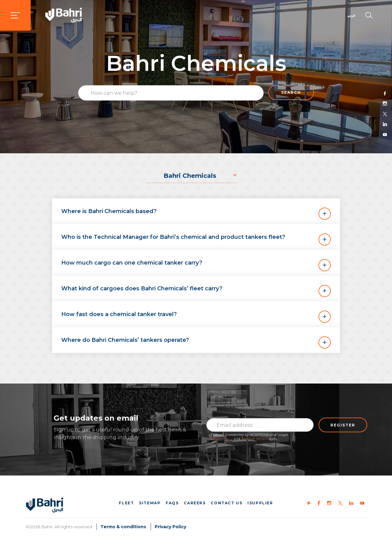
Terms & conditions (123, 527)
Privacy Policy (222, 439)
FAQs (172, 503)
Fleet (126, 503)
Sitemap (150, 503)
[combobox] (192, 176)
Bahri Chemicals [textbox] (190, 176)
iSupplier (260, 503)
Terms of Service (254, 439)
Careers (195, 503)
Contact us (226, 503)
